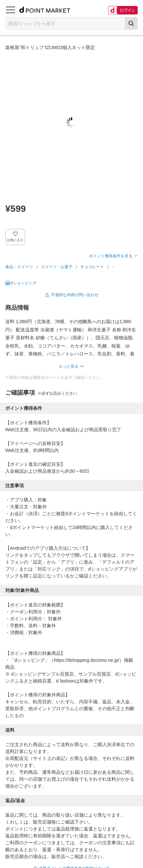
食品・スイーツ (19, 267)
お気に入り (15, 240)
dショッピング (24, 283)
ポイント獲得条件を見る (111, 256)
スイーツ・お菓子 (57, 267)
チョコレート (92, 267)
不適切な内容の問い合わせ (75, 295)
